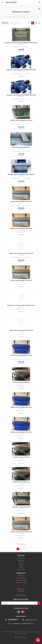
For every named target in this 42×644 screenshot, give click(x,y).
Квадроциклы (21, 589)
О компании (21, 558)
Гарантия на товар (21, 582)
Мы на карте (21, 569)
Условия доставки (21, 580)
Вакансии (21, 560)
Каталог (21, 586)
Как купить (21, 576)
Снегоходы (21, 591)
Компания (21, 555)
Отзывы (21, 563)
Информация (21, 573)
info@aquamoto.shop (31, 620)
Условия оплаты (21, 578)
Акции (21, 567)
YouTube (23, 612)
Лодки (21, 593)
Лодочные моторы (21, 595)
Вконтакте (19, 612)
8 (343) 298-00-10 (13, 620)
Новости (21, 565)
